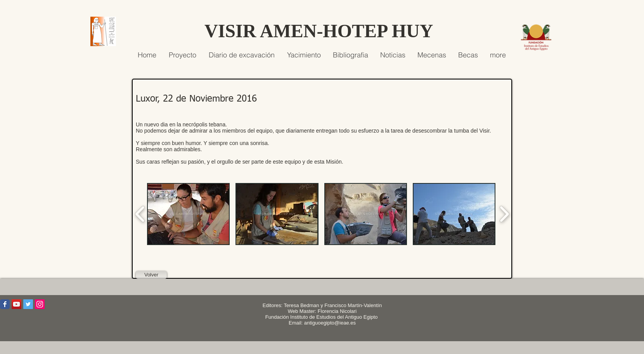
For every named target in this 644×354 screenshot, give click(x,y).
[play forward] (504, 214)
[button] (188, 214)
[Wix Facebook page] (5, 304)
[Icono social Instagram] (40, 304)
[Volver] (151, 275)
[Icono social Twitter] (28, 304)
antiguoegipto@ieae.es (330, 323)
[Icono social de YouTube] (16, 304)
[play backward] (140, 214)
